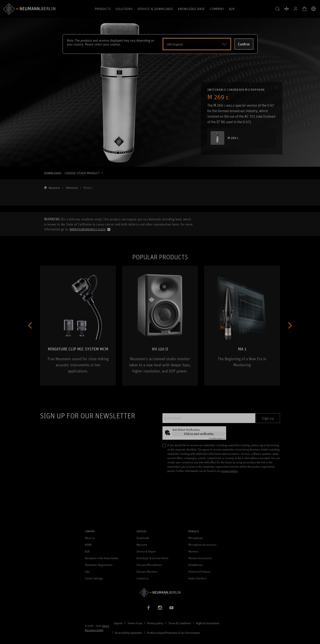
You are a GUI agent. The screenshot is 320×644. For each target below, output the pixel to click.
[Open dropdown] (197, 44)
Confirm (244, 44)
